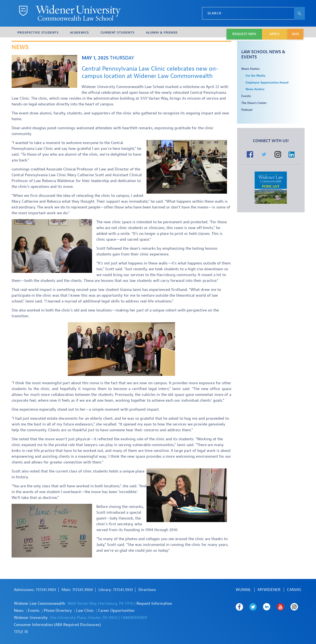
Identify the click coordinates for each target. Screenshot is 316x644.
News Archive (255, 89)
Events (246, 96)
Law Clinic (85, 611)
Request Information (154, 604)
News (19, 611)
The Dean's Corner (254, 103)
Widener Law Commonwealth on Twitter (253, 607)
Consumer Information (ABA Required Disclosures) (57, 625)
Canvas (294, 590)
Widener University (31, 618)
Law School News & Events (263, 54)
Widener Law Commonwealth (39, 604)
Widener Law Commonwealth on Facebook (240, 607)
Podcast (247, 110)
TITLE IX (21, 632)
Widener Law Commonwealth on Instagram (240, 616)
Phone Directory (58, 611)
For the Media (256, 76)
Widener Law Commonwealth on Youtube (281, 607)
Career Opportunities (116, 611)
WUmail (243, 590)
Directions (147, 590)
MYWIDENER (269, 590)
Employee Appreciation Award (267, 83)
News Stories (250, 69)
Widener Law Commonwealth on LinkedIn (267, 607)
